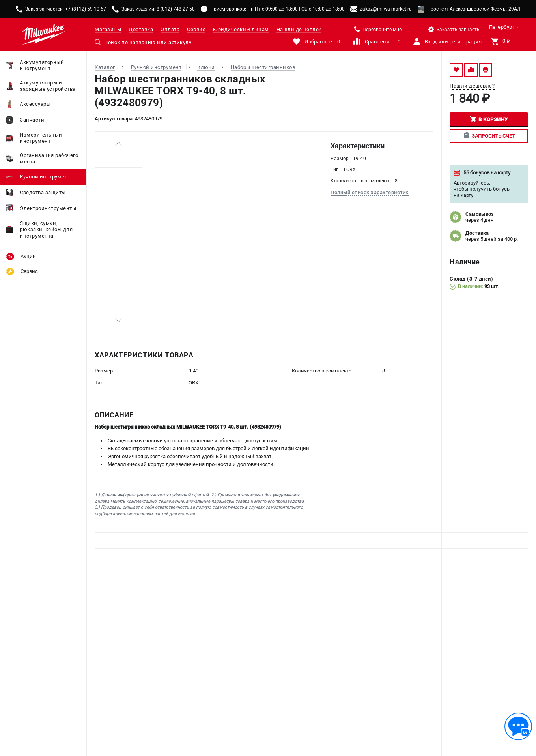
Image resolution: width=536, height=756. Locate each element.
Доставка (141, 29)
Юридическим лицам (241, 29)
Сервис (196, 29)
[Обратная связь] (518, 726)
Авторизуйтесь (471, 183)
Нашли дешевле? (299, 29)
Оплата (170, 29)
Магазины (108, 29)
